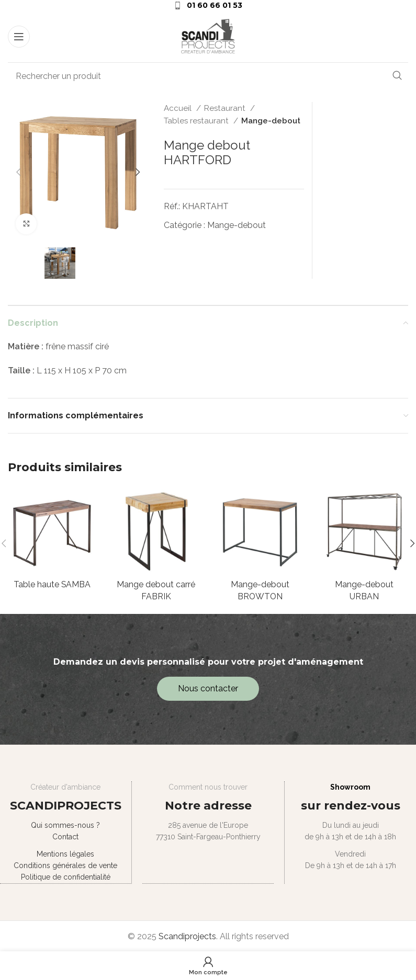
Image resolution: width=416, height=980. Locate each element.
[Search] (208, 76)
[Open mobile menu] (19, 37)
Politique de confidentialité (65, 878)
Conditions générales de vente (65, 865)
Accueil (179, 108)
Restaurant (226, 108)
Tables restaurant (197, 121)
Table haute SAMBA (52, 584)
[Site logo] (208, 36)
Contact (65, 837)
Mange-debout (271, 121)
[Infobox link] (208, 5)
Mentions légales (65, 854)
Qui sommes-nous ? (65, 825)
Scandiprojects (187, 936)
